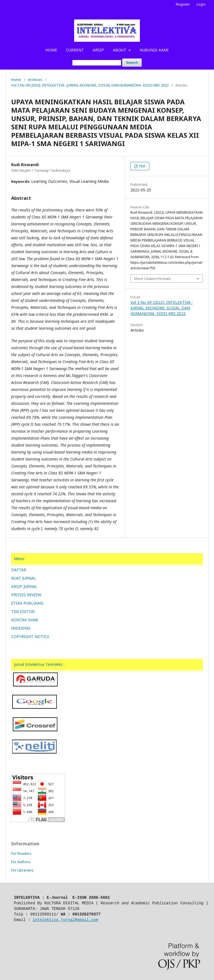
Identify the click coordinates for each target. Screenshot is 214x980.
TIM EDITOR (23, 611)
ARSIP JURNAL (24, 586)
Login (201, 4)
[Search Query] (97, 63)
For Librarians (22, 870)
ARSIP (98, 50)
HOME (51, 50)
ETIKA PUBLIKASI (27, 603)
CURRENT (75, 50)
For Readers (21, 853)
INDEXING (21, 628)
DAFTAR (19, 570)
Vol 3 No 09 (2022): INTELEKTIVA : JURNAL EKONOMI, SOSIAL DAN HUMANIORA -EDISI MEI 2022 (90, 85)
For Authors (21, 862)
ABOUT (120, 50)
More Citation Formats (153, 279)
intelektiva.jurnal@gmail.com (65, 920)
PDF (142, 166)
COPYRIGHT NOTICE (30, 636)
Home (16, 80)
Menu (19, 559)
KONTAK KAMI (25, 620)
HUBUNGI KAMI (154, 50)
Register (183, 4)
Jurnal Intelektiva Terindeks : (39, 664)
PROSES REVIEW (26, 595)
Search (132, 62)
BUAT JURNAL (24, 578)
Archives (35, 80)
